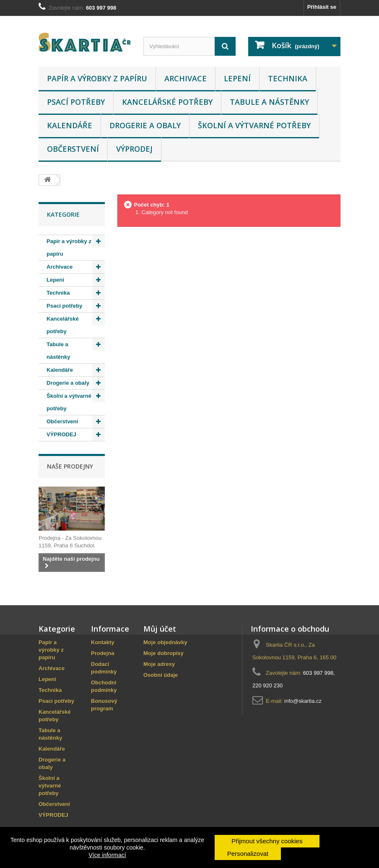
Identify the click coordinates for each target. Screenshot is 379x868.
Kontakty (103, 642)
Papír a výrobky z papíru (97, 78)
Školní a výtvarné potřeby (254, 125)
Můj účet (160, 629)
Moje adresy (159, 664)
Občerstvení (73, 149)
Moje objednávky (165, 642)
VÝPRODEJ (134, 149)
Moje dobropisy (164, 653)
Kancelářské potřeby (167, 102)
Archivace (186, 78)
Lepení (237, 78)
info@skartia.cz (303, 701)
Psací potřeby (76, 102)
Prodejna (103, 653)
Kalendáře (70, 125)
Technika (288, 78)
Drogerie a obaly (145, 125)
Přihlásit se (322, 7)
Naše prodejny (70, 466)
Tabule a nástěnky (269, 102)
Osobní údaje (161, 675)
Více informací (107, 855)
